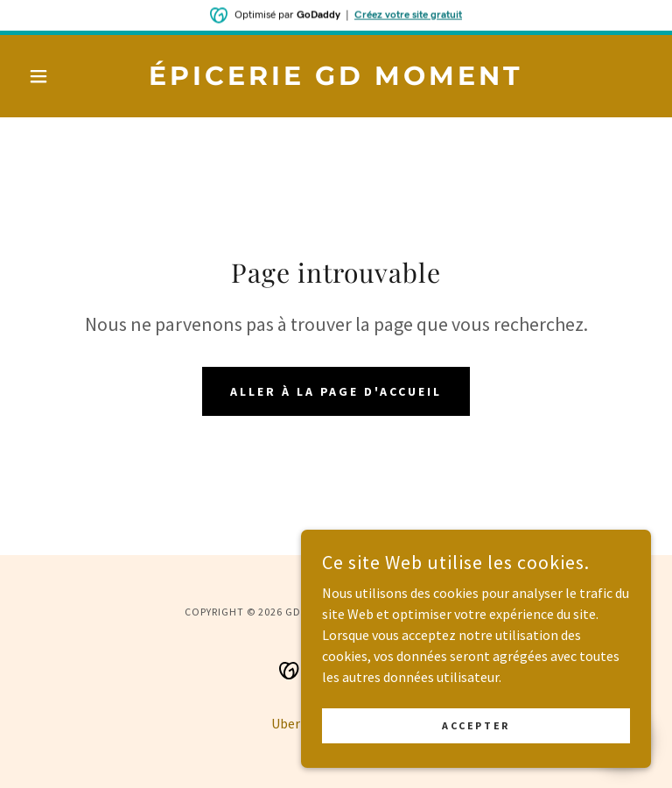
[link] (336, 80)
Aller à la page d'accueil (336, 391)
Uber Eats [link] (301, 723)
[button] (68, 76)
